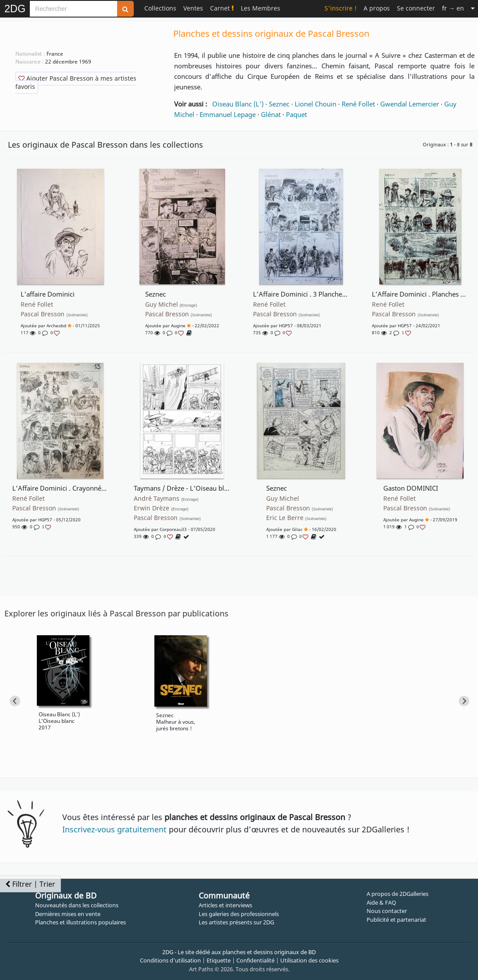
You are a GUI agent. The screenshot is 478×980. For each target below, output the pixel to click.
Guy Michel (171, 304)
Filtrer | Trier (30, 884)
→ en (453, 8)
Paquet (296, 114)
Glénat (271, 114)
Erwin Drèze (161, 508)
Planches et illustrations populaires (80, 922)
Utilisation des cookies (309, 960)
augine (178, 325)
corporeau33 (173, 529)
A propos (377, 8)
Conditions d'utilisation (170, 960)
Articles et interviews (225, 905)
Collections (160, 8)
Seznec (279, 104)
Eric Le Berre (296, 518)
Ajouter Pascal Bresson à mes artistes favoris (76, 82)
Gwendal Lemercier (410, 104)
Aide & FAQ (381, 902)
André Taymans (166, 499)
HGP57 (286, 325)
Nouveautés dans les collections (77, 905)
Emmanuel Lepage (228, 114)
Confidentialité (255, 960)
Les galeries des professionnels (239, 914)
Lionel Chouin (316, 104)
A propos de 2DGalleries (398, 894)
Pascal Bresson (54, 314)
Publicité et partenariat (396, 920)
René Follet (358, 104)
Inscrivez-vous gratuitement (114, 829)
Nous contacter (387, 911)
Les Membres (260, 8)
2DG (15, 9)
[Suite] (473, 8)
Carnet (222, 8)
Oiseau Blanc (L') (238, 104)
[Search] (73, 9)
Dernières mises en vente (68, 914)
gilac (297, 529)
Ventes (193, 8)
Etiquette (219, 960)
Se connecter (416, 8)
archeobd (56, 325)
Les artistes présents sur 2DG (236, 922)
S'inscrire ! (341, 8)
